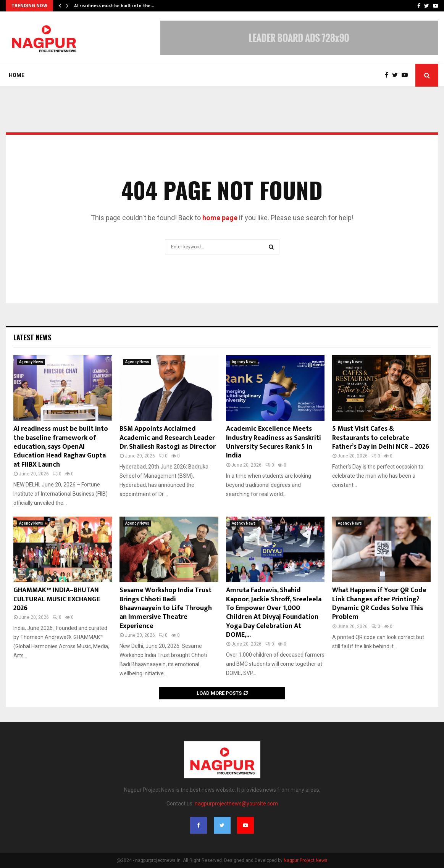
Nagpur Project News (306, 860)
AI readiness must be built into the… (114, 6)
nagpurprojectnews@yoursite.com (236, 804)
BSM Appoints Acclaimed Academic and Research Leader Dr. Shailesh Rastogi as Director (168, 438)
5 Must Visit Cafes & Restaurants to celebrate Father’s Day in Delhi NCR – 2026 (381, 438)
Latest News (32, 337)
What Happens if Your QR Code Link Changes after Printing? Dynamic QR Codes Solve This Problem (379, 604)
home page (220, 218)
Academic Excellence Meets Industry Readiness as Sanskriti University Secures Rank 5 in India (274, 442)
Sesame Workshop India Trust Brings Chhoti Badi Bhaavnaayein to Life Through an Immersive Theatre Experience (166, 608)
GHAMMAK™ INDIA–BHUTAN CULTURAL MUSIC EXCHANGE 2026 (57, 599)
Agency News (31, 362)
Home (17, 75)
